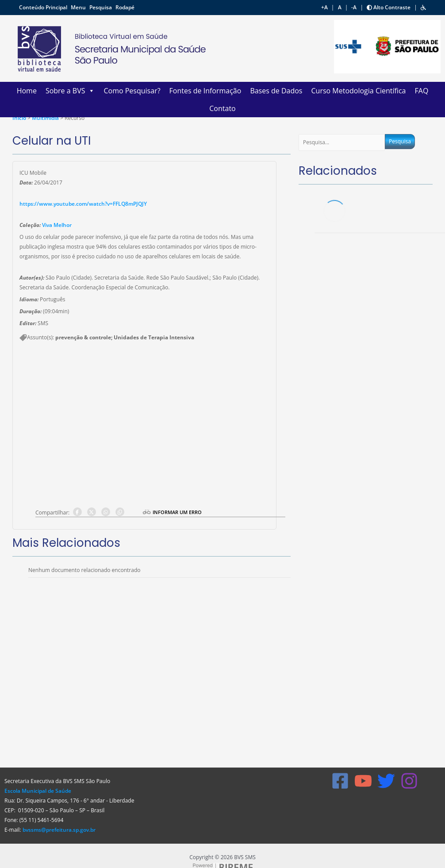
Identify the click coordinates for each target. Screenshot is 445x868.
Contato (222, 108)
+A (324, 7)
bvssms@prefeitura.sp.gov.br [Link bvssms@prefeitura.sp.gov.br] (59, 830)
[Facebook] (340, 781)
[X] (386, 781)
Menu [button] (79, 7)
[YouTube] (363, 781)
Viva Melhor (57, 225)
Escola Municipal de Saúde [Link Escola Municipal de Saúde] (38, 791)
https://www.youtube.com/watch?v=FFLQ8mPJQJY (83, 204)
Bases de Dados (276, 91)
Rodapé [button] (125, 7)
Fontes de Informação (205, 91)
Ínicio (19, 118)
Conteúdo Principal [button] (44, 7)
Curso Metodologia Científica (358, 91)
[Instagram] (409, 781)
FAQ (422, 91)
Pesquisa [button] (101, 7)
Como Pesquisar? (132, 91)
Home (27, 91)
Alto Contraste (389, 7)
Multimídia (46, 118)
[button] (423, 7)
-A (354, 7)
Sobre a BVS (70, 91)
